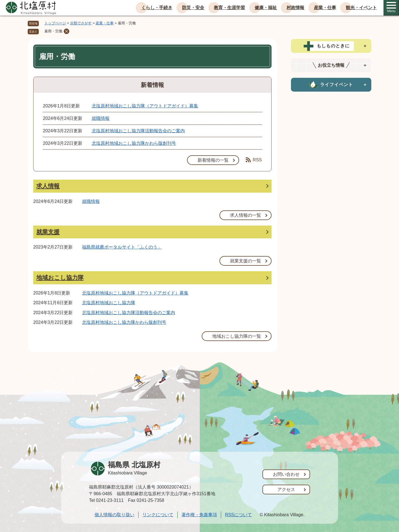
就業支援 (48, 232)
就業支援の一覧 (245, 261)
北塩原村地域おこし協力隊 (109, 303)
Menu (391, 7)
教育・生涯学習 (229, 8)
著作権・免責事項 (199, 515)
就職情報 (101, 118)
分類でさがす (81, 23)
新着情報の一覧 (213, 160)
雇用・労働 (53, 31)
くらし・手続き (157, 8)
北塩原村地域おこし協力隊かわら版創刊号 (134, 143)
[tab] (331, 46)
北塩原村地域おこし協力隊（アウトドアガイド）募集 (145, 106)
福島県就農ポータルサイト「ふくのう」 (122, 247)
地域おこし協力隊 (60, 277)
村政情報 (295, 8)
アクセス (286, 490)
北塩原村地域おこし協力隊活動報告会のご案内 (138, 131)
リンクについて (158, 515)
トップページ (55, 23)
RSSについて (238, 515)
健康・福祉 (266, 8)
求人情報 (48, 186)
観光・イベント (361, 8)
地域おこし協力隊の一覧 (237, 336)
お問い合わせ (286, 474)
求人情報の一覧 (245, 215)
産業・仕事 (325, 8)
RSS (254, 160)
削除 (66, 31)
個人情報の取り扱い (114, 515)
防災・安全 (193, 8)
